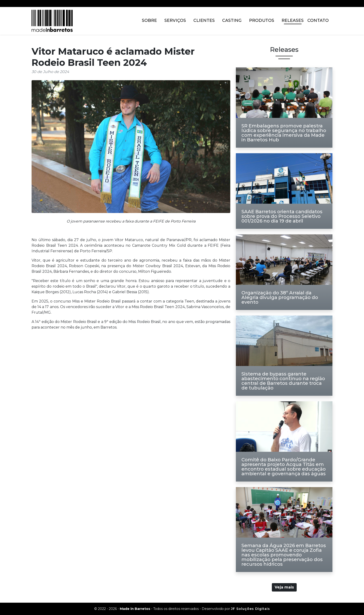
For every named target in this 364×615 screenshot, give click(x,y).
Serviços (175, 20)
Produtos (262, 20)
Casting (232, 20)
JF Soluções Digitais (250, 609)
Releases (293, 20)
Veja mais (284, 587)
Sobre (149, 20)
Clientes (204, 20)
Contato (318, 20)
